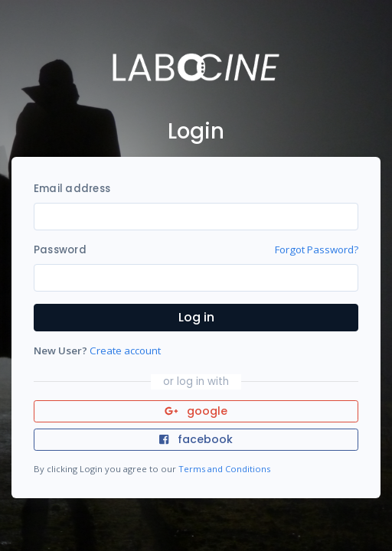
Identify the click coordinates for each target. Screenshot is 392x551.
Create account (125, 350)
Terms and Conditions (224, 469)
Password (60, 250)
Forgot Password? (317, 249)
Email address (72, 189)
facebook (196, 439)
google (196, 411)
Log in (196, 317)
